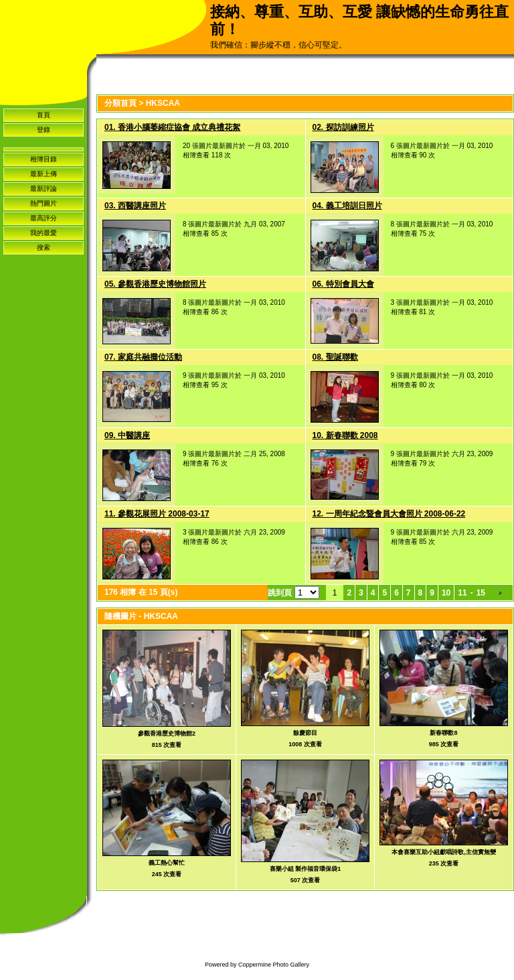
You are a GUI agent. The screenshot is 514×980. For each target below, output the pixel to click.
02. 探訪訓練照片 (343, 127)
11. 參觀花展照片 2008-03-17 (157, 514)
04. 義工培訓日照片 (347, 206)
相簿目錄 (44, 159)
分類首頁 (120, 103)
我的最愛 (44, 233)
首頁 (44, 115)
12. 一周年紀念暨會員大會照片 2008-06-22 (389, 514)
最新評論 (44, 189)
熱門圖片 (44, 203)
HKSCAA (163, 103)
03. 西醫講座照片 (135, 206)
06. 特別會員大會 (343, 284)
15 (481, 593)
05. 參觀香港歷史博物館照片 (155, 284)
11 (462, 593)
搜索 (44, 248)
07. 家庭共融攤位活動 (143, 357)
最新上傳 (44, 174)
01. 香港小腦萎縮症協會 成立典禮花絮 (172, 127)
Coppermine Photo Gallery (274, 965)
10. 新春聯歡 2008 (345, 435)
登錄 (44, 130)
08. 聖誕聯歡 (335, 357)
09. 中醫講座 (127, 435)
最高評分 (44, 218)
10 (446, 593)
